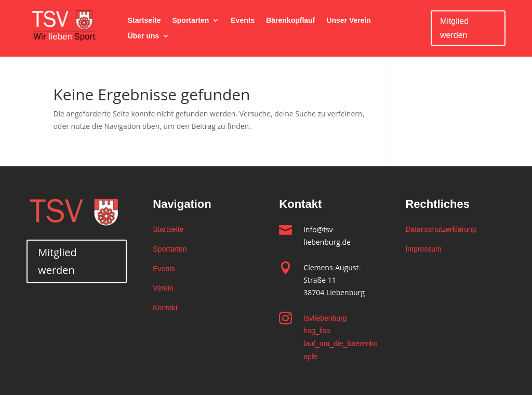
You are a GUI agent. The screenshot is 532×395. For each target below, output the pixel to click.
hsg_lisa (317, 331)
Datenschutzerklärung (441, 229)
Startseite (144, 21)
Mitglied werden (454, 28)
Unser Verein (349, 21)
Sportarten (190, 21)
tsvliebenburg (325, 318)
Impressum (423, 249)
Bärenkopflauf (290, 21)
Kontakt (165, 308)
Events (243, 21)
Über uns (144, 36)
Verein (163, 288)
